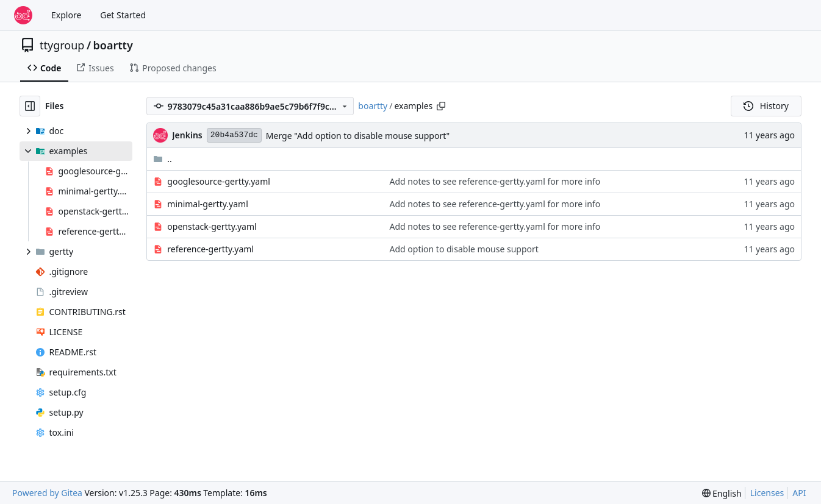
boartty (113, 45)
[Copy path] (441, 106)
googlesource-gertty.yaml (219, 181)
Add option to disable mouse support (464, 249)
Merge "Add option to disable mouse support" (358, 136)
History (766, 106)
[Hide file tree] (30, 106)
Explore (66, 15)
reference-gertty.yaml (210, 249)
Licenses (767, 493)
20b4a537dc (234, 135)
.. (163, 159)
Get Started (123, 15)
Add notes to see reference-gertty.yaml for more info (495, 181)
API (799, 493)
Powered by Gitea (47, 493)
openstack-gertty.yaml (212, 226)
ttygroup (62, 45)
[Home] (23, 15)
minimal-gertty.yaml (207, 204)
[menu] (722, 493)
